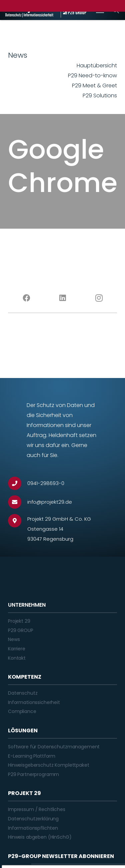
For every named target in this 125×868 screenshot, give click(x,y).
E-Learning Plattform (32, 756)
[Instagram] (99, 298)
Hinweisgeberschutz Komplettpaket (49, 765)
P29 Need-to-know (92, 75)
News (14, 639)
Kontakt (17, 658)
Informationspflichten (33, 828)
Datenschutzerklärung (33, 819)
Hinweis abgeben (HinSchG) (40, 837)
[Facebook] (26, 298)
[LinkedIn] (62, 298)
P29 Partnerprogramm (33, 774)
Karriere (17, 649)
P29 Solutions (100, 95)
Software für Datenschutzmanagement (54, 747)
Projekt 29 (19, 621)
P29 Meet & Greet (94, 85)
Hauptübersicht (97, 65)
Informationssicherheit (34, 702)
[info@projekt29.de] (18, 502)
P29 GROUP (21, 630)
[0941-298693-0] (18, 483)
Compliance (22, 711)
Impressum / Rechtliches (37, 809)
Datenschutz (23, 693)
